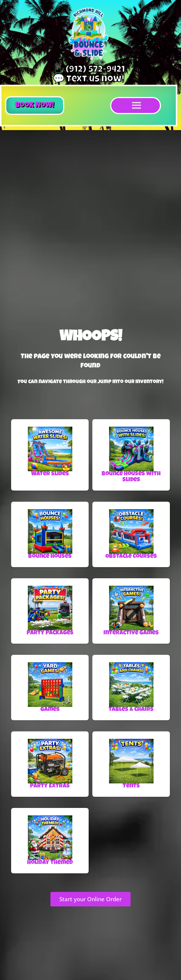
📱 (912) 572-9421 (89, 70)
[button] (35, 106)
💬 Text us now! (89, 80)
